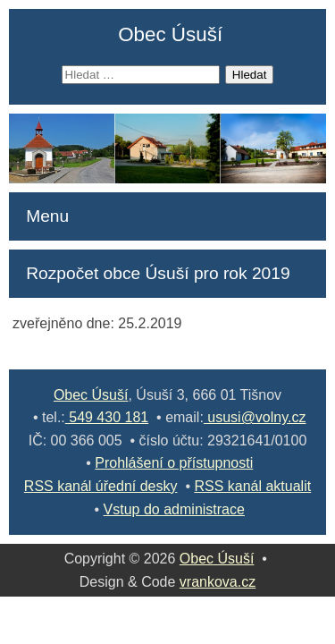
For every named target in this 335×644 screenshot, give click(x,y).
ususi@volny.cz (255, 417)
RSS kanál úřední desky (101, 486)
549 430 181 (107, 417)
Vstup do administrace (174, 509)
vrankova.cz (218, 582)
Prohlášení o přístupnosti (174, 463)
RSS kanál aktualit (252, 486)
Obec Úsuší (170, 34)
